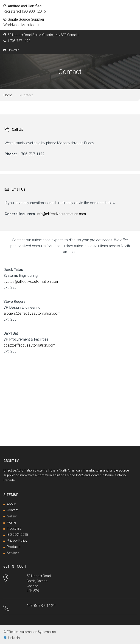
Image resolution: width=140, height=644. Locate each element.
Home (8, 95)
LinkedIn (11, 50)
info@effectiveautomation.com (61, 214)
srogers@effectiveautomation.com (32, 313)
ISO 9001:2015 (17, 535)
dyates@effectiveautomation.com (31, 282)
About (11, 504)
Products (14, 547)
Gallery (12, 516)
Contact (13, 510)
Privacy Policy (17, 541)
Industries (14, 528)
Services (13, 553)
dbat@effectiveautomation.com (29, 345)
